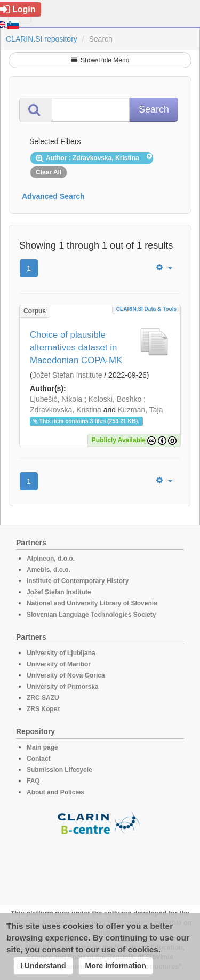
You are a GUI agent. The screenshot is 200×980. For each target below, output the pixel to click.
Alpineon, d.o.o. (51, 559)
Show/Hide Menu (100, 60)
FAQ (33, 781)
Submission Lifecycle (59, 770)
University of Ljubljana (61, 653)
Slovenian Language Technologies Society (91, 615)
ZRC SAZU (43, 698)
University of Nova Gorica (66, 675)
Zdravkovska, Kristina (66, 410)
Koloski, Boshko (115, 399)
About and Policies (55, 792)
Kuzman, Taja (141, 410)
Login (18, 9)
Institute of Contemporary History (78, 581)
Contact (39, 759)
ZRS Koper (43, 709)
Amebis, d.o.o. (49, 570)
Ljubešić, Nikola (56, 399)
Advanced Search (53, 196)
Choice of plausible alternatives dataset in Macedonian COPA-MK (76, 348)
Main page (42, 747)
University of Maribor (59, 664)
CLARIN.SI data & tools (146, 309)
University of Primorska (63, 687)
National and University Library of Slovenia (92, 603)
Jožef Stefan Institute (67, 375)
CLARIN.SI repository (42, 39)
